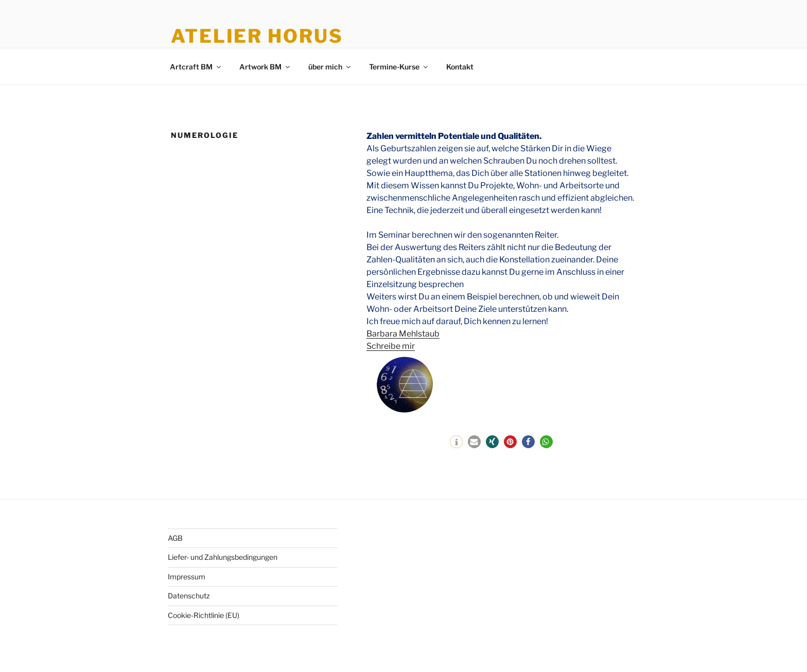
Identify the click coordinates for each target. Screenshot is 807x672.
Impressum (187, 577)
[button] (456, 442)
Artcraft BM (196, 67)
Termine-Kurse (399, 67)
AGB (175, 538)
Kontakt (460, 67)
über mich (330, 67)
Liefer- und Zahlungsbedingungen (223, 557)
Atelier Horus (257, 36)
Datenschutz (189, 596)
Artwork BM (265, 67)
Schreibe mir (391, 346)
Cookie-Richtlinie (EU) (204, 615)
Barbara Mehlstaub (403, 334)
